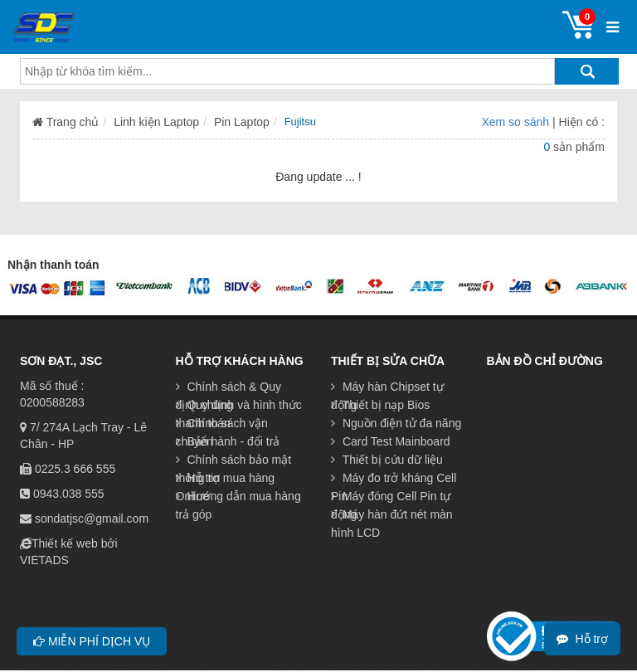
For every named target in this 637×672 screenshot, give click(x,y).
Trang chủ (66, 122)
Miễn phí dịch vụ (92, 641)
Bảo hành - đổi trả (228, 441)
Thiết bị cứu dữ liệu (387, 460)
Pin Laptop (242, 122)
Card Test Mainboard (391, 441)
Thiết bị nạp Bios (380, 405)
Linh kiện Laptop (156, 122)
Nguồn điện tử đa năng (396, 423)
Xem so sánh (517, 122)
